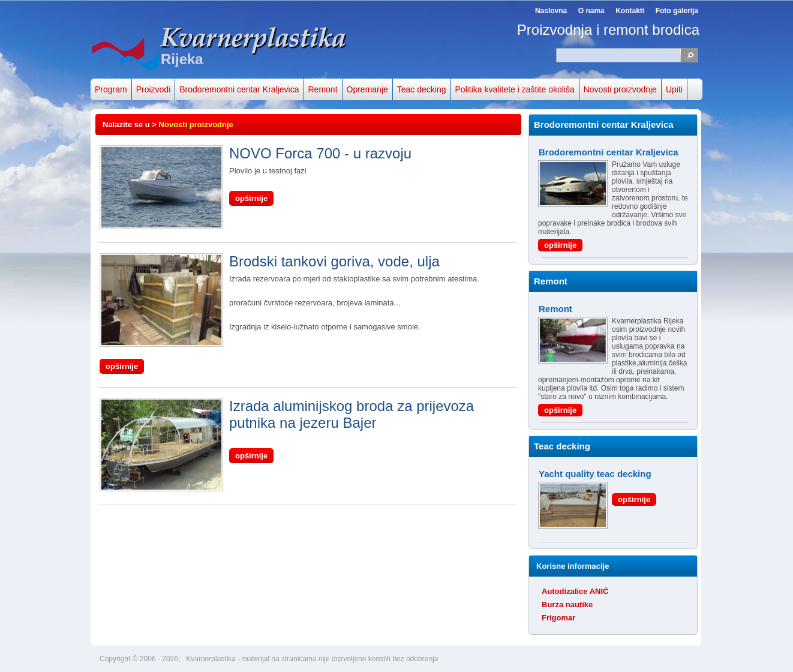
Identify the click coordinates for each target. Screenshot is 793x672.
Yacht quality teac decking (595, 474)
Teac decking (422, 89)
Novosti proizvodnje (620, 89)
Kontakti (630, 11)
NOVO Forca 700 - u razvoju (256, 154)
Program (111, 89)
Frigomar (558, 618)
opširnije (251, 198)
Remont (323, 89)
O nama (591, 11)
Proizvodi (154, 89)
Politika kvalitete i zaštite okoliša (515, 89)
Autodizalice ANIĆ (575, 591)
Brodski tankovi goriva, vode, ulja (270, 262)
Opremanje (367, 89)
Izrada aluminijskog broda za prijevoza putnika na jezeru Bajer (287, 415)
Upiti (674, 89)
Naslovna (551, 11)
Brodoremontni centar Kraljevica (239, 89)
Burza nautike (567, 604)
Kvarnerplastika (212, 659)
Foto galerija (677, 11)
